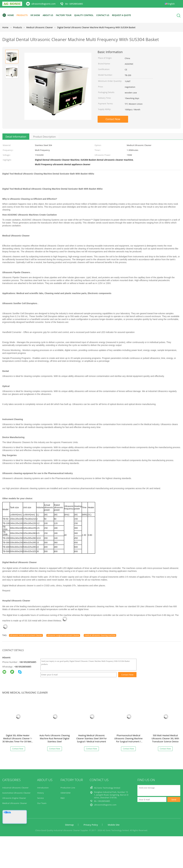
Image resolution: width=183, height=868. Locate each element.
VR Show (36, 15)
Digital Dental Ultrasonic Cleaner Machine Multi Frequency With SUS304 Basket (96, 27)
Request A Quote (124, 15)
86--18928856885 (74, 4)
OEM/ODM (65, 793)
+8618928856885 (28, 662)
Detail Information (16, 137)
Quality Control (85, 15)
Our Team (42, 803)
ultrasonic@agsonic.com (43, 4)
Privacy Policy (91, 825)
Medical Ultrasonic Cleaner (15, 803)
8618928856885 (23, 667)
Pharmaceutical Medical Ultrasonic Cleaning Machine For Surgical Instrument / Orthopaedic (128, 740)
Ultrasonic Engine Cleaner (14, 798)
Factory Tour (65, 15)
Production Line (68, 788)
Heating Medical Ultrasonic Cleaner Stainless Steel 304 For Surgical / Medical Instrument (91, 738)
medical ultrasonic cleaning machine (100, 635)
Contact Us (105, 15)
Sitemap (69, 825)
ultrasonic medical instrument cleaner (26, 635)
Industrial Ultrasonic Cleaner (15, 788)
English (171, 4)
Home (8, 15)
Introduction (43, 788)
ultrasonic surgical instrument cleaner (63, 635)
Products (22, 15)
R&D (63, 798)
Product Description (44, 137)
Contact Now (113, 119)
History (40, 793)
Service (40, 798)
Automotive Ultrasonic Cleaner (16, 793)
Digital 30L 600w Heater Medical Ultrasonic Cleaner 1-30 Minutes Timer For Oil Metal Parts (18, 740)
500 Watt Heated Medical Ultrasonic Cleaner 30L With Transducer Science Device (165, 738)
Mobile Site (114, 825)
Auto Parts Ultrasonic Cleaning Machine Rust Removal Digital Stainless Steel (55, 738)
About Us (49, 15)
